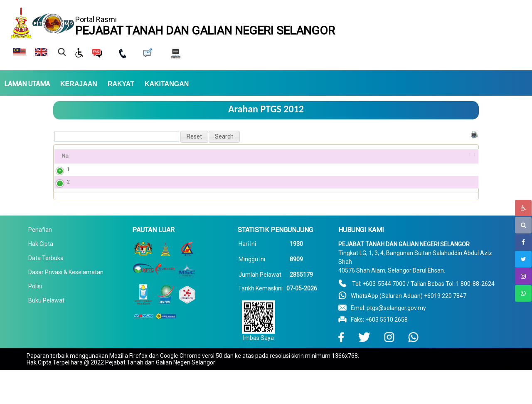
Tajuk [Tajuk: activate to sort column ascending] (171, 156)
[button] (194, 137)
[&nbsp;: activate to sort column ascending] (467, 156)
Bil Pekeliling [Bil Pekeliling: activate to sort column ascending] (106, 156)
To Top (505, 365)
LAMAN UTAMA (27, 84)
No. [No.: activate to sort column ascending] (66, 156)
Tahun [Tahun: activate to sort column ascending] (419, 156)
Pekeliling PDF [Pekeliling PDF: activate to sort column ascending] (350, 156)
